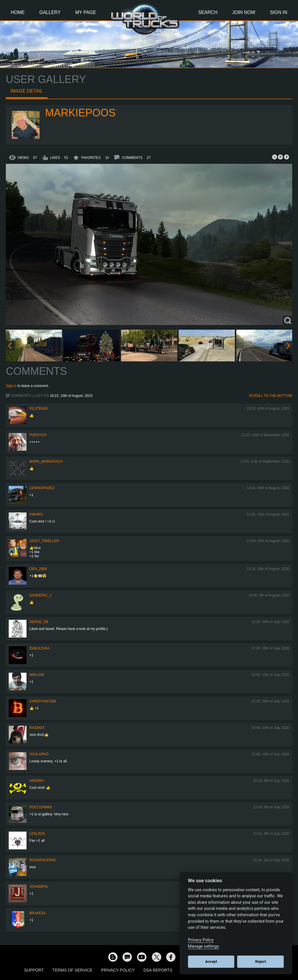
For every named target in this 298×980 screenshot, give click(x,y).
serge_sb (39, 622)
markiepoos (80, 113)
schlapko (39, 754)
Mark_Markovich (46, 461)
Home (18, 12)
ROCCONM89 (41, 807)
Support (34, 970)
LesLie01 (37, 834)
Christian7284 (43, 701)
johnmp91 (39, 887)
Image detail (27, 91)
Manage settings (204, 946)
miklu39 (37, 675)
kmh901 (36, 514)
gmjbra (37, 781)
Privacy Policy (118, 970)
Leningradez (42, 488)
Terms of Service (72, 970)
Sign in (11, 386)
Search (208, 12)
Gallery (50, 12)
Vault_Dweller (44, 541)
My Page (86, 12)
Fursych (38, 435)
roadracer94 (42, 860)
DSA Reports (158, 970)
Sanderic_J (40, 595)
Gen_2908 (38, 569)
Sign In (279, 12)
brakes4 (37, 913)
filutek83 (39, 409)
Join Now (244, 12)
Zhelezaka (40, 648)
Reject (261, 962)
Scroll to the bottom (270, 396)
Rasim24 (37, 728)
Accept (211, 962)
